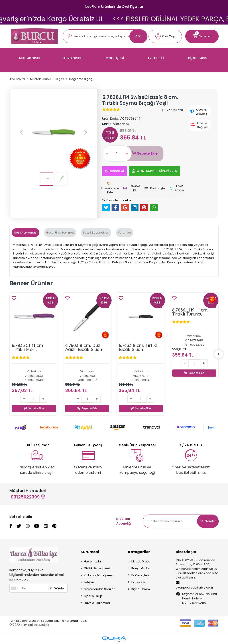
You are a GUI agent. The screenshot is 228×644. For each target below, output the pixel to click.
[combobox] (15, 588)
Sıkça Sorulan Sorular (99, 589)
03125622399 (28, 497)
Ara (138, 36)
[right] (219, 354)
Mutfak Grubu (141, 561)
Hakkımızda (92, 561)
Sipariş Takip (93, 596)
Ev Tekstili (138, 582)
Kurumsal (90, 552)
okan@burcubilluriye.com (194, 585)
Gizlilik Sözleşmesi (97, 568)
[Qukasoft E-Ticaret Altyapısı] (114, 639)
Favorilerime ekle (117, 200)
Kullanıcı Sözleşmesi (99, 575)
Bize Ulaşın (186, 552)
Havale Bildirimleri (97, 603)
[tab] (26, 233)
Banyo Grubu (141, 568)
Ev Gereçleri (140, 575)
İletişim (89, 582)
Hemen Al (115, 171)
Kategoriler (139, 552)
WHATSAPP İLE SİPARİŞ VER (155, 171)
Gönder (208, 521)
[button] (165, 36)
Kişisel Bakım (141, 589)
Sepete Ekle (145, 154)
